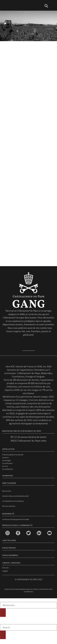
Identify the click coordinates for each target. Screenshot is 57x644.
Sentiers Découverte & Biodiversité (15, 496)
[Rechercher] (3, 613)
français (5, 568)
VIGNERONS (8, 476)
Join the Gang (9, 540)
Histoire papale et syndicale (13, 455)
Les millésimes (8, 469)
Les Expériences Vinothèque (13, 501)
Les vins (5, 466)
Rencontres (7, 491)
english (5, 571)
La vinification (8, 463)
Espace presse (9, 548)
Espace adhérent (10, 555)
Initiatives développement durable (16, 519)
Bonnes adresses (9, 506)
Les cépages (7, 460)
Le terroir (6, 458)
